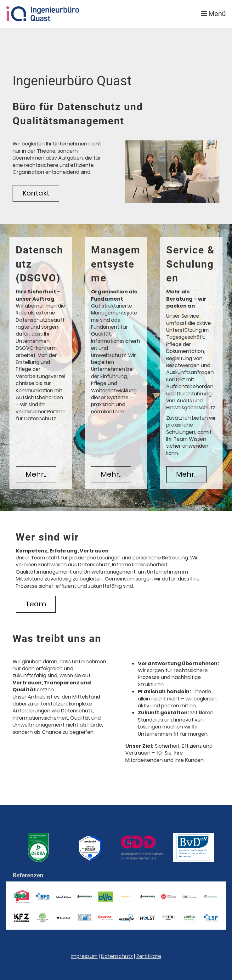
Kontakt (36, 193)
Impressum (84, 956)
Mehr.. (36, 474)
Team (36, 604)
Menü (213, 14)
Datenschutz (117, 956)
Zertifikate (149, 956)
